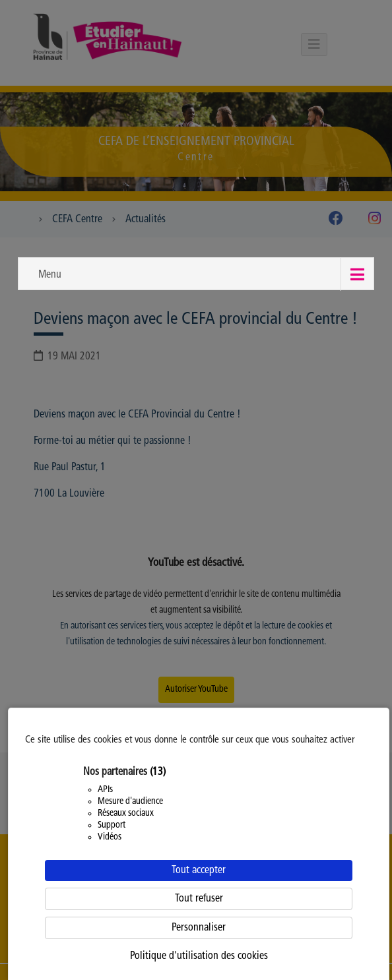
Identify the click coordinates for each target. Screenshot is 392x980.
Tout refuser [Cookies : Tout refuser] (199, 899)
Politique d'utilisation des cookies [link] (199, 956)
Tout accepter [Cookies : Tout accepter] (199, 871)
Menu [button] (50, 275)
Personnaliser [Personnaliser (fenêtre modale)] (199, 928)
